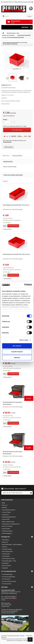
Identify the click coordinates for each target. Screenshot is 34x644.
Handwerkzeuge (7, 549)
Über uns (12, 2)
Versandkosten (10, 116)
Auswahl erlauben (17, 352)
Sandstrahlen (6, 554)
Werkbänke (6, 540)
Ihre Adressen (6, 579)
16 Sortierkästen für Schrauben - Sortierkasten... (13, 453)
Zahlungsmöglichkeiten (9, 517)
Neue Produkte (7, 566)
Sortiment (27, 27)
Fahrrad (5, 547)
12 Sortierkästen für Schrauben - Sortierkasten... (13, 403)
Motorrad (5, 542)
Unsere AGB (6, 519)
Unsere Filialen (7, 512)
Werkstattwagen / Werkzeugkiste (12, 544)
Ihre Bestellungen (7, 574)
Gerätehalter (6, 556)
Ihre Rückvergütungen (9, 577)
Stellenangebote (7, 533)
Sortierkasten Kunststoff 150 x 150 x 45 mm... (17, 254)
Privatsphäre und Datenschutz (11, 524)
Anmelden (29, 2)
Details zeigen (24, 340)
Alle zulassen (17, 346)
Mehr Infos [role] (6, 156)
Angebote (5, 568)
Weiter (28, 78)
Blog (16, 2)
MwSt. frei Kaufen (7, 526)
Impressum (6, 515)
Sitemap (22, 636)
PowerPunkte (7, 142)
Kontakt (6, 2)
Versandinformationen (9, 510)
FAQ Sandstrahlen (7, 531)
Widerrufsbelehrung (8, 522)
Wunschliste (9, 147)
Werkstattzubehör (8, 551)
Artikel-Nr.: (5, 85)
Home (3, 2)
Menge (5, 119)
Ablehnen (17, 358)
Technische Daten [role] (17, 156)
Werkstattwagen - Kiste (9, 561)
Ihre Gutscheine (7, 584)
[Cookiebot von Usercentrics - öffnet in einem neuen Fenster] (24, 285)
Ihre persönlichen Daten (9, 581)
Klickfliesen (6, 563)
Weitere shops (22, 2)
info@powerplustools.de (13, 600)
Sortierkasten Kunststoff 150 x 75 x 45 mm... (16, 205)
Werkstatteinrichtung (8, 558)
